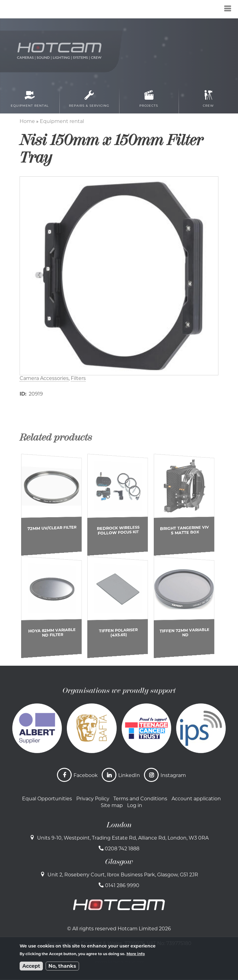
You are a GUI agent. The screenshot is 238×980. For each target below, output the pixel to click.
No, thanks (62, 966)
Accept (31, 966)
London (119, 825)
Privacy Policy (93, 799)
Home (27, 121)
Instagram (173, 775)
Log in (135, 805)
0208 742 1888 (122, 849)
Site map (112, 805)
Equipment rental (62, 121)
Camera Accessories (44, 378)
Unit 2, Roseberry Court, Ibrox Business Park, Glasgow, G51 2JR (123, 875)
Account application (196, 799)
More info (136, 954)
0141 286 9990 (122, 885)
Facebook (86, 775)
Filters (78, 378)
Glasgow (119, 862)
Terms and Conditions (140, 799)
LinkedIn (129, 775)
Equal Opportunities (47, 799)
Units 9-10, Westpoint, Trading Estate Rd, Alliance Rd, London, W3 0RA (123, 838)
